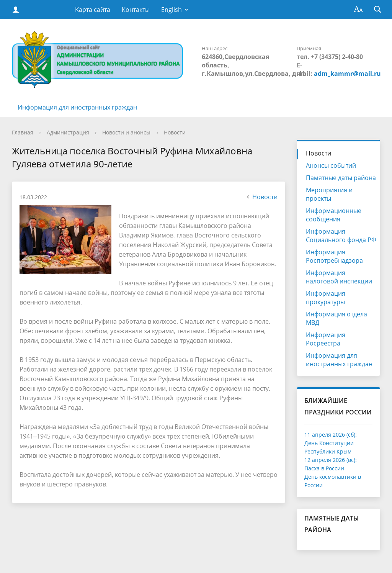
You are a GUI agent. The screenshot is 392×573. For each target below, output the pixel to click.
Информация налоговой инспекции (339, 277)
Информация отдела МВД (336, 318)
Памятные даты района (341, 178)
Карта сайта (93, 10)
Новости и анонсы (126, 132)
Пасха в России (324, 468)
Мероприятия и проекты (329, 194)
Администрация (68, 132)
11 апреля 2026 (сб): (331, 435)
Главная (23, 132)
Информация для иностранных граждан (77, 107)
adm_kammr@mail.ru (347, 74)
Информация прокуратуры (326, 298)
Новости (175, 132)
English (171, 10)
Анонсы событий (331, 165)
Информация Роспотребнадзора (334, 256)
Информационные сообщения (334, 215)
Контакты (136, 10)
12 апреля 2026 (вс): (331, 460)
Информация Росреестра (326, 339)
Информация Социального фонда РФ (341, 236)
